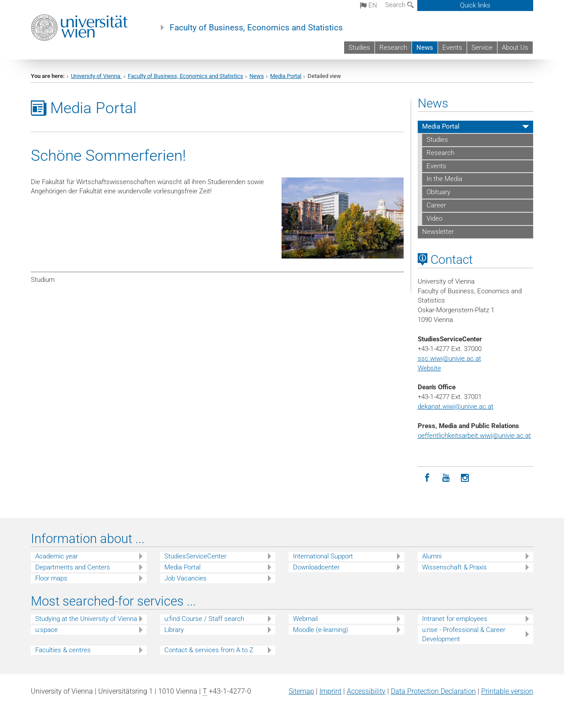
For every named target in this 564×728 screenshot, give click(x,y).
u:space (46, 630)
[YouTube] (446, 478)
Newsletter (438, 232)
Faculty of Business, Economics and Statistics (256, 28)
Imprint (330, 691)
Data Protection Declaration (433, 691)
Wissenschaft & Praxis (455, 567)
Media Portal (286, 76)
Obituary (438, 192)
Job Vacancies (186, 578)
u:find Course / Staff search (204, 619)
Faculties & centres (63, 650)
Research (393, 48)
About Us (515, 48)
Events (452, 48)
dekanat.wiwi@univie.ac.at (456, 406)
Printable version (507, 691)
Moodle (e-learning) (321, 630)
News (425, 48)
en (369, 5)
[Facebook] (427, 478)
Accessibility (366, 691)
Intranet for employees (455, 619)
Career (436, 205)
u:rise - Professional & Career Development (464, 634)
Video (434, 218)
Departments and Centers (73, 567)
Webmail (305, 619)
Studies (359, 48)
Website (429, 368)
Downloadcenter (316, 567)
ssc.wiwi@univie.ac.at (449, 358)
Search (399, 5)
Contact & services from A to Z (209, 650)
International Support (323, 556)
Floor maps (51, 578)
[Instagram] (465, 478)
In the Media (444, 179)
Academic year (57, 556)
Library (174, 630)
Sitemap (301, 691)
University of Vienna (96, 76)
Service (482, 48)
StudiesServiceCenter (195, 556)
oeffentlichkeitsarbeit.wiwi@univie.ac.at (474, 436)
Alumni (432, 556)
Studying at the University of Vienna (86, 619)
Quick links (475, 5)
